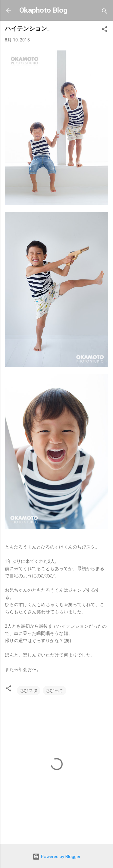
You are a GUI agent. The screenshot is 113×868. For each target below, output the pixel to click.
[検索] (105, 12)
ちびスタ (29, 690)
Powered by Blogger (56, 857)
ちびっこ (55, 690)
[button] (105, 30)
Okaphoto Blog (43, 10)
